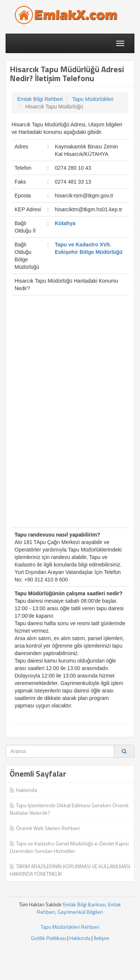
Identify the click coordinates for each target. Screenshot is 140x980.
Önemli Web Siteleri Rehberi (45, 828)
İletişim (102, 938)
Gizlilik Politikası (49, 938)
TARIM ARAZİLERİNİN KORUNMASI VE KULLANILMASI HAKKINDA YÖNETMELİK (70, 870)
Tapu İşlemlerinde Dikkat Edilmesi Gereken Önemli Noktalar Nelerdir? (69, 809)
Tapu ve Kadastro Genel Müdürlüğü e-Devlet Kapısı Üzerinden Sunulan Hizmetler (69, 847)
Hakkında (23, 790)
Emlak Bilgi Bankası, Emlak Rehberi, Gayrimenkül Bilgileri (79, 908)
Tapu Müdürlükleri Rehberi (70, 927)
